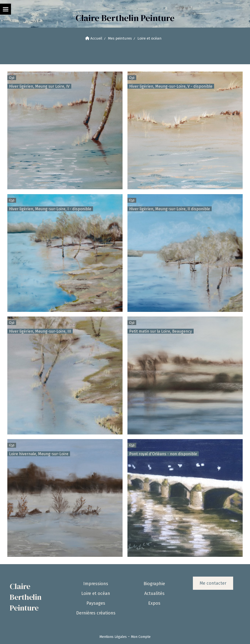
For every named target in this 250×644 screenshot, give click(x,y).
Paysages (96, 603)
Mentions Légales (113, 637)
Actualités (154, 593)
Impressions (96, 584)
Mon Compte (141, 637)
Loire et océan (96, 593)
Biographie (154, 584)
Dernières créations (96, 613)
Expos (154, 603)
